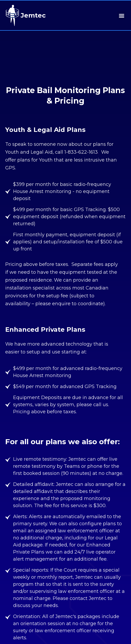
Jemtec (33, 15)
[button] (121, 15)
